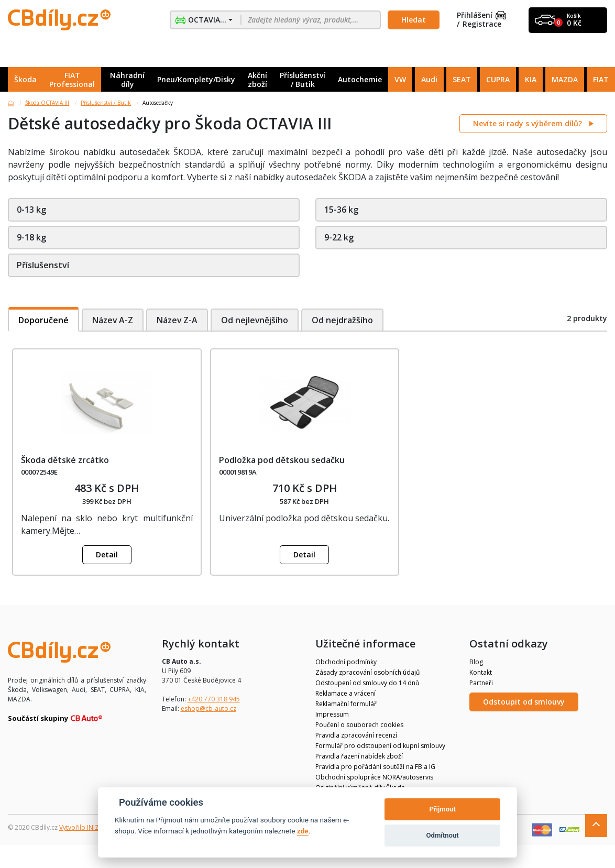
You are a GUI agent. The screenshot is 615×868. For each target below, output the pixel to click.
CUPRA (498, 79)
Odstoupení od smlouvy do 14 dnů (367, 683)
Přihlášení (481, 15)
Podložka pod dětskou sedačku (282, 460)
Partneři (481, 683)
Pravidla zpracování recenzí (356, 735)
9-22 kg (339, 237)
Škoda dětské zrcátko (65, 460)
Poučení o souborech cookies (359, 725)
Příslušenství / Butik (303, 80)
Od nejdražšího (345, 320)
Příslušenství (43, 265)
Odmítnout (443, 835)
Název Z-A (178, 320)
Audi (429, 79)
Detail (107, 554)
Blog (476, 662)
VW (400, 79)
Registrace (482, 24)
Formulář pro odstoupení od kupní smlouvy (380, 746)
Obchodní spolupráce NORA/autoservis (374, 777)
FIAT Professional (72, 80)
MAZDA (565, 79)
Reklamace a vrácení (345, 693)
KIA (531, 79)
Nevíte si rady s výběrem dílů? (529, 123)
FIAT (601, 79)
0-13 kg (31, 210)
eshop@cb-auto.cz (208, 708)
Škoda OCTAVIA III (47, 103)
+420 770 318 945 (214, 699)
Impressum (332, 714)
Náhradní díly (127, 80)
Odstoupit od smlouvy (524, 702)
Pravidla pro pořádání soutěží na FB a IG (375, 767)
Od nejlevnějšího (256, 320)
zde (303, 831)
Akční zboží (257, 80)
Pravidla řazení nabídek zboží (359, 756)
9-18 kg (31, 237)
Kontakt (481, 672)
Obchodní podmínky (346, 662)
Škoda (25, 79)
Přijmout (442, 809)
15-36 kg (341, 210)
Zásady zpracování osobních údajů (367, 672)
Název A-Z (113, 320)
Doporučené (43, 320)
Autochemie (360, 79)
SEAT (462, 79)
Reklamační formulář (346, 704)
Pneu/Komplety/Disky (196, 79)
